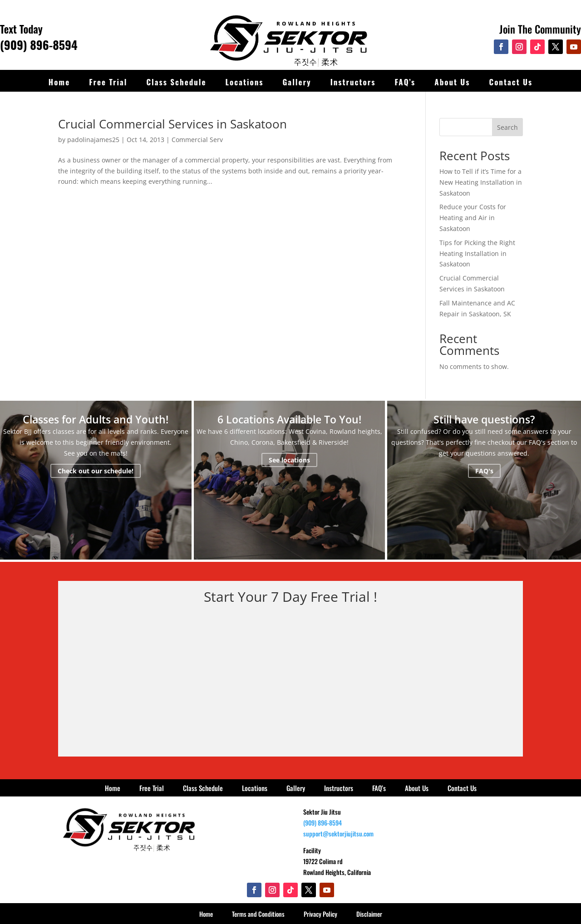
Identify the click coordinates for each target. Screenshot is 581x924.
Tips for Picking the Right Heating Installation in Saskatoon (477, 253)
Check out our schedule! (96, 471)
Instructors (353, 82)
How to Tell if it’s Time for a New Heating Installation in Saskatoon (481, 182)
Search (507, 127)
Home (59, 82)
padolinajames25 (93, 140)
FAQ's (484, 471)
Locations (244, 82)
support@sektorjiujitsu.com (338, 833)
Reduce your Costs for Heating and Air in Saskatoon (473, 218)
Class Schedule (177, 82)
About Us (452, 82)
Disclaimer (369, 914)
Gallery (297, 82)
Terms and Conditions (258, 914)
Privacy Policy (320, 914)
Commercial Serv (197, 140)
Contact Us (511, 82)
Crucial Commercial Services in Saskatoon (172, 124)
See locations (289, 460)
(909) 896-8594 (39, 45)
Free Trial (108, 82)
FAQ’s (405, 82)
